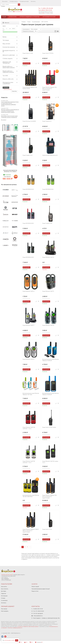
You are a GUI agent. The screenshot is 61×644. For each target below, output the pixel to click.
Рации (4, 17)
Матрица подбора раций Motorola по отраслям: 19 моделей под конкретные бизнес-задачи (10, 111)
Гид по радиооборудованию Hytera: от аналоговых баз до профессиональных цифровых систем (10, 104)
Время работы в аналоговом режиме (10, 67)
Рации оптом (35, 591)
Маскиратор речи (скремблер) (10, 83)
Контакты (33, 1)
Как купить (5, 1)
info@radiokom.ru (18, 12)
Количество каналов (10, 47)
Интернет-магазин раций (7, 575)
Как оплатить (5, 589)
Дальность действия (10, 55)
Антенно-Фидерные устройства (30, 17)
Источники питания (49, 17)
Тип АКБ (10, 76)
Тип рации (10, 40)
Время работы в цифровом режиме (10, 72)
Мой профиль (5, 611)
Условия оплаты (14, 1)
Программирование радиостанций (41, 589)
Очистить (14, 91)
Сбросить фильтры (8, 89)
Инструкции (4, 596)
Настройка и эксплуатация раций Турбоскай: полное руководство (9, 117)
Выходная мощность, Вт (10, 51)
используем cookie (9, 640)
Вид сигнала (10, 44)
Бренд (10, 37)
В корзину (26, 63)
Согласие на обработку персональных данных (28, 627)
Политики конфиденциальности (15, 628)
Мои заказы (4, 609)
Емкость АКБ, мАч (10, 79)
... (58, 17)
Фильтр (6, 23)
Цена (10, 26)
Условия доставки (24, 1)
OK (17, 640)
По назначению (36, 22)
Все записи (4, 120)
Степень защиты (10, 59)
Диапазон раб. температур (10, 63)
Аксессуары (13, 17)
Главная (23, 22)
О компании (4, 601)
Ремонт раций (35, 587)
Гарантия (4, 594)
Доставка (4, 591)
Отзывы (3, 598)
